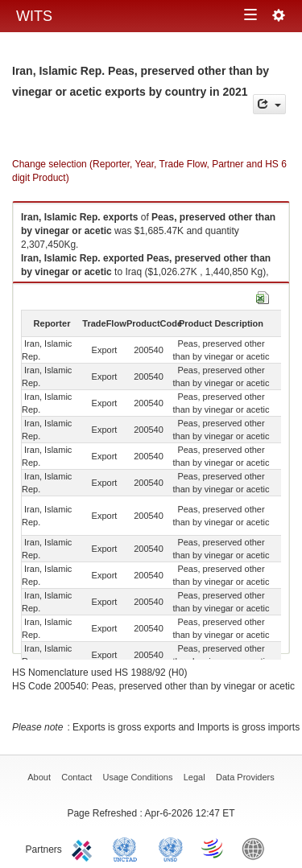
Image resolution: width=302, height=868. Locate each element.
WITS (34, 16)
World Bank (257, 848)
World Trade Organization (213, 848)
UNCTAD (128, 848)
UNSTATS (171, 848)
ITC (85, 848)
